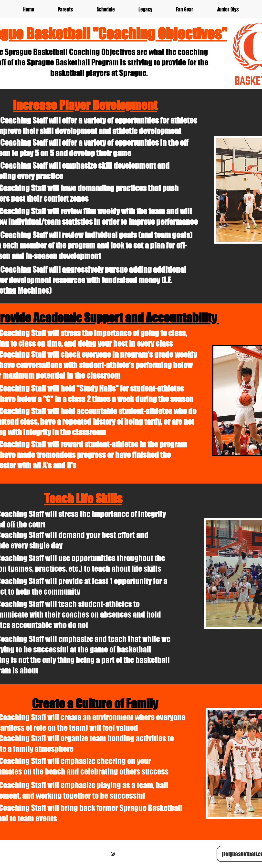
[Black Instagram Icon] (113, 854)
